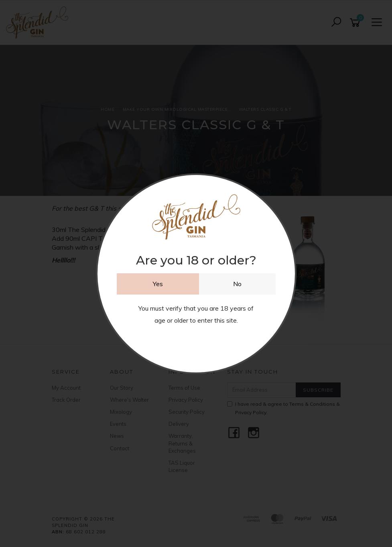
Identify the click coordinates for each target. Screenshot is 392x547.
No (237, 284)
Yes (158, 284)
